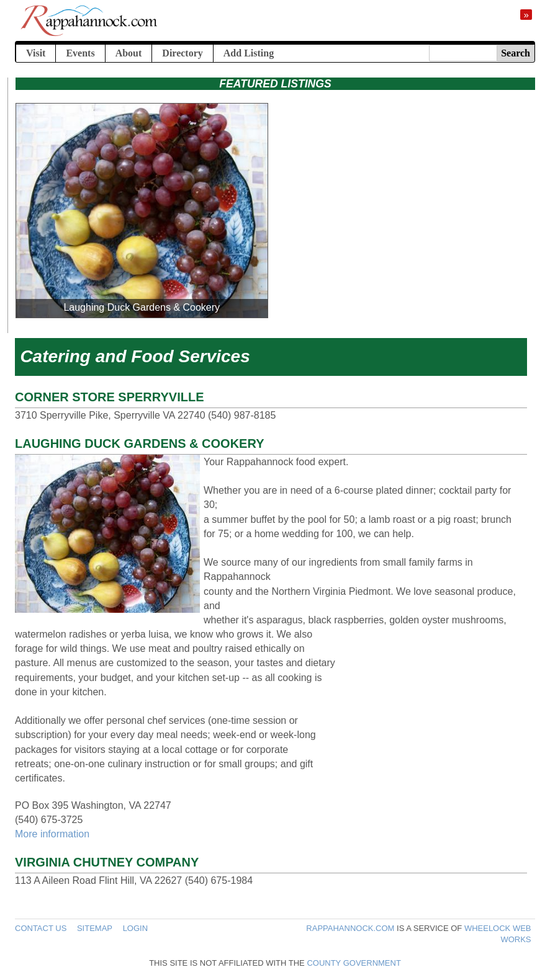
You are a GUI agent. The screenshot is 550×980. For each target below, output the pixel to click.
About (129, 53)
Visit (36, 53)
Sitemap (95, 928)
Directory (182, 53)
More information (52, 834)
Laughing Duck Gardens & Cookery (142, 307)
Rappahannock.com (350, 928)
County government (354, 963)
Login (135, 928)
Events (80, 53)
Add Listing (249, 53)
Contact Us (41, 928)
